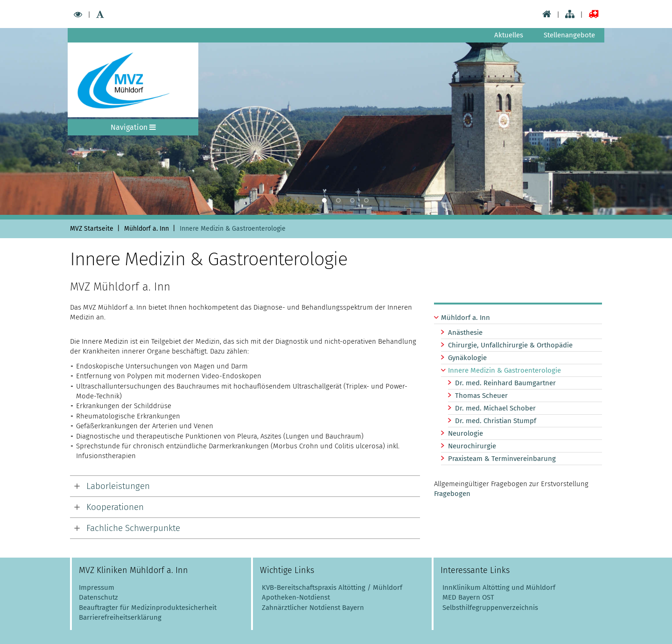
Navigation (133, 127)
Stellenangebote (569, 35)
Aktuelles (509, 35)
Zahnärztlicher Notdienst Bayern (312, 608)
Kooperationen (115, 507)
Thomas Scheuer (481, 396)
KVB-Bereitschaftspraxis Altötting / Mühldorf (332, 587)
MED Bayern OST (468, 597)
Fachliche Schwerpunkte (133, 528)
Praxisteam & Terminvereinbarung (502, 459)
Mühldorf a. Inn (465, 318)
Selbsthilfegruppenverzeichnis (490, 608)
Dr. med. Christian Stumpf (496, 421)
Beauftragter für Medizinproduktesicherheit (148, 608)
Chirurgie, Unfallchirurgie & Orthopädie (510, 345)
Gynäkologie (467, 358)
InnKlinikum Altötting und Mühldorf (499, 587)
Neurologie (465, 433)
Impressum (97, 587)
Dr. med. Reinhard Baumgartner (505, 383)
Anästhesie (465, 333)
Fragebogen (452, 494)
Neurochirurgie (472, 446)
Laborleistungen (118, 486)
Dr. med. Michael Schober (495, 408)
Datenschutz (98, 597)
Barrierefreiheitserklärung (120, 617)
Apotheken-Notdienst (295, 597)
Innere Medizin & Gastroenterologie (504, 370)
